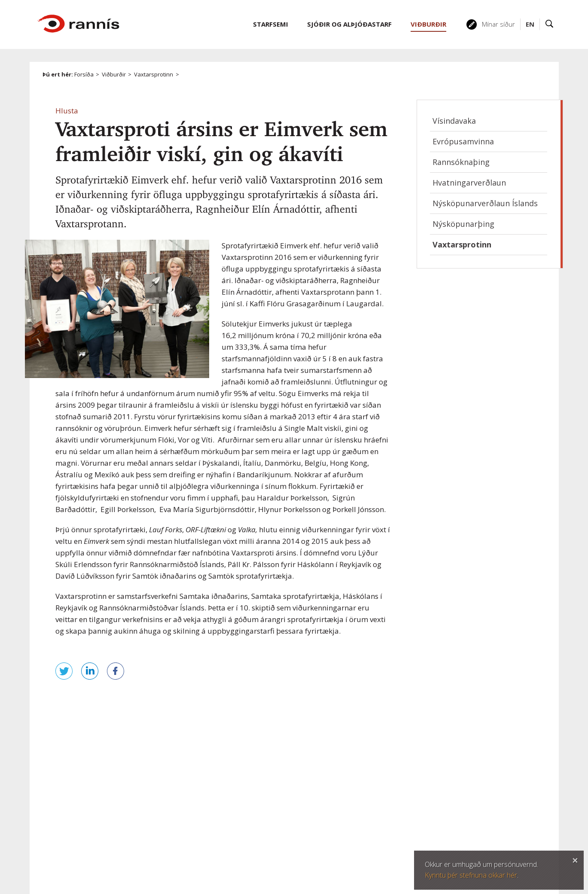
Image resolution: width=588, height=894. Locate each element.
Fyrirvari (154, 845)
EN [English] (530, 24)
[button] (67, 111)
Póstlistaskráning (477, 835)
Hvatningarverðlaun (469, 183)
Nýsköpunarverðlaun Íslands (485, 203)
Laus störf (467, 814)
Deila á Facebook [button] (116, 671)
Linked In (331, 828)
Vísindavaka (454, 121)
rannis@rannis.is (323, 795)
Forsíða (84, 74)
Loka (575, 859)
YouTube (352, 828)
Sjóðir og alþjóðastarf (349, 24)
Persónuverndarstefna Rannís (187, 870)
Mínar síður (498, 24)
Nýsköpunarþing (463, 224)
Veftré (151, 833)
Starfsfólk (465, 793)
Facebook (290, 828)
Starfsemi (271, 24)
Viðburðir (114, 74)
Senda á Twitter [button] (64, 671)
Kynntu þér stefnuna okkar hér (471, 875)
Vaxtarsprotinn (154, 74)
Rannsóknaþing (461, 162)
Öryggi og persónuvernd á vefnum (193, 858)
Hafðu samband (476, 773)
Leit (550, 24)
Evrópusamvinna (463, 141)
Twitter (311, 828)
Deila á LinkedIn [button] (90, 671)
